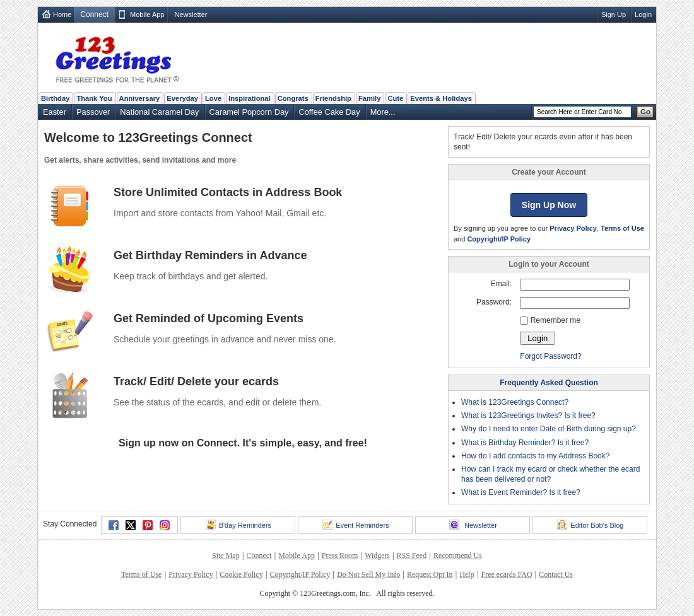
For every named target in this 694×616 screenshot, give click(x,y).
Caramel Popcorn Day (249, 112)
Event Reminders (356, 525)
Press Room (340, 555)
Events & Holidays (441, 98)
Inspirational (250, 98)
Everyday (182, 98)
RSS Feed (411, 555)
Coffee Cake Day (329, 112)
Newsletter (191, 15)
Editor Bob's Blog (590, 525)
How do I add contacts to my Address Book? (535, 456)
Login (643, 15)
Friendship (333, 98)
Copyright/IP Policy (499, 239)
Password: (494, 302)
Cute (395, 98)
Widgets (377, 555)
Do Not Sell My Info (368, 574)
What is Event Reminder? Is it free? (521, 492)
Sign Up (614, 15)
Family (369, 98)
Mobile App (147, 15)
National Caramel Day (159, 112)
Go (645, 112)
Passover (93, 112)
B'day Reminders (238, 525)
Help (467, 574)
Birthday (55, 98)
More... (383, 112)
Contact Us (556, 574)
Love (213, 98)
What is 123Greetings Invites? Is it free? (528, 416)
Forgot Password (549, 356)
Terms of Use (622, 228)
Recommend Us (458, 555)
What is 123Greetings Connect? (515, 402)
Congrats (293, 98)
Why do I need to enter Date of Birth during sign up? (549, 429)
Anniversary (140, 98)
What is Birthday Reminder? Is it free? (525, 443)
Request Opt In (430, 574)
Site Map (226, 555)
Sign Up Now (549, 205)
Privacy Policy (573, 228)
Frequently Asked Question (549, 383)
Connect (259, 555)
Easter (55, 112)
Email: (501, 284)
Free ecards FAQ (506, 574)
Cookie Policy (241, 574)
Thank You (94, 98)
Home (62, 15)
